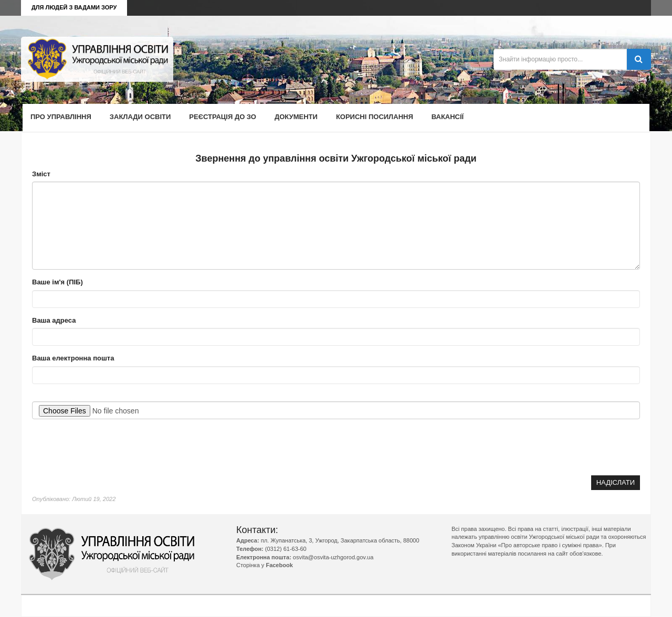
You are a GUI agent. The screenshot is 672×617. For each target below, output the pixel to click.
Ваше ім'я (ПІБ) (57, 282)
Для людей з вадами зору (74, 7)
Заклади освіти (140, 117)
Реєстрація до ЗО (223, 117)
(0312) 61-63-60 (286, 549)
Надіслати (616, 482)
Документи (296, 117)
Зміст (41, 174)
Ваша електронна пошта (73, 358)
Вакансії (448, 117)
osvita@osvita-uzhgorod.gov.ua (333, 557)
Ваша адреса (54, 320)
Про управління (61, 117)
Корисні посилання (375, 117)
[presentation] (560, 447)
